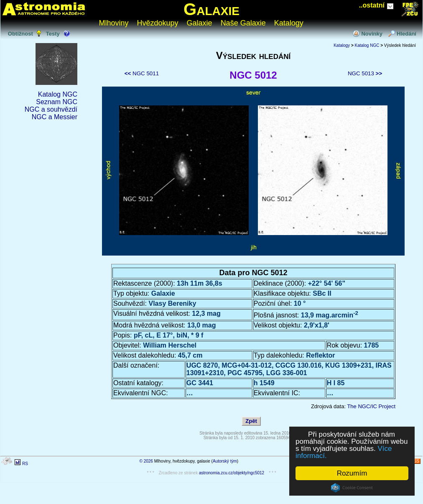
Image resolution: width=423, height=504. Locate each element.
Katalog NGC (58, 94)
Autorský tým (225, 461)
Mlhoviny (114, 23)
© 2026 (146, 461)
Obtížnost (20, 34)
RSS (415, 461)
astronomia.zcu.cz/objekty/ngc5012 (232, 473)
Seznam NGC (57, 102)
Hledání (406, 34)
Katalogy (289, 23)
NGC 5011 (142, 73)
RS (25, 464)
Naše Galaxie (243, 23)
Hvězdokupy (158, 23)
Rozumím (352, 473)
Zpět (251, 421)
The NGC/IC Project (371, 406)
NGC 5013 (365, 73)
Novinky (372, 34)
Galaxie (211, 9)
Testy (53, 34)
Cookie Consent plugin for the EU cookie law (352, 488)
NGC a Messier (55, 117)
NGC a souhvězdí (51, 109)
